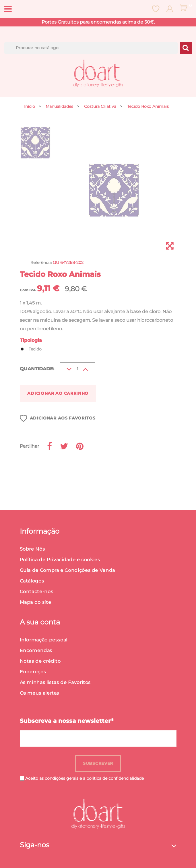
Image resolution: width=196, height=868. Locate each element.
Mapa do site (36, 602)
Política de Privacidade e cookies (60, 560)
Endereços (33, 672)
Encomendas (36, 650)
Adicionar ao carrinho (58, 393)
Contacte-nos (37, 592)
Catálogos (32, 581)
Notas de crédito (40, 661)
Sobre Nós (32, 549)
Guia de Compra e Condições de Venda (67, 570)
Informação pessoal (44, 640)
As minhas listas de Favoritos (55, 682)
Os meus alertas (40, 693)
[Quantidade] (77, 369)
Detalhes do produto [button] (60, 473)
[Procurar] (91, 48)
